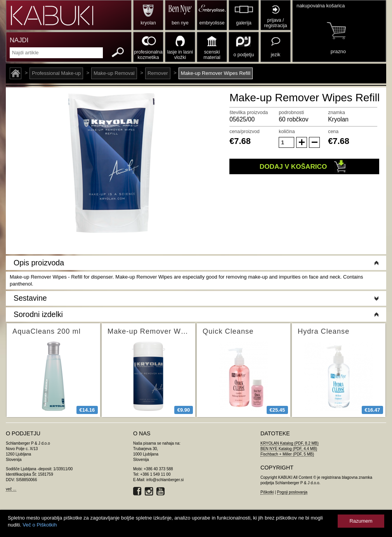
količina (287, 132)
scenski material (212, 55)
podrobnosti (291, 113)
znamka (336, 113)
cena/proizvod (245, 132)
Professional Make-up (56, 73)
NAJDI (19, 40)
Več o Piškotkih (40, 525)
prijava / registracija (275, 23)
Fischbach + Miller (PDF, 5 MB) (287, 454)
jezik (276, 55)
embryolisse (212, 23)
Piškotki (267, 492)
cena (333, 132)
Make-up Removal (114, 73)
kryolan (148, 23)
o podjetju (244, 55)
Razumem (361, 521)
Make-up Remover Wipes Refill (216, 73)
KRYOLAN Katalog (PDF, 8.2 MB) (290, 443)
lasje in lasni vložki (180, 55)
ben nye (180, 23)
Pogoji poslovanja (292, 492)
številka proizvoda (249, 113)
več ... (11, 489)
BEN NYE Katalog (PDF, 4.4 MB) (289, 449)
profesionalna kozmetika (148, 55)
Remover (158, 73)
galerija (244, 23)
